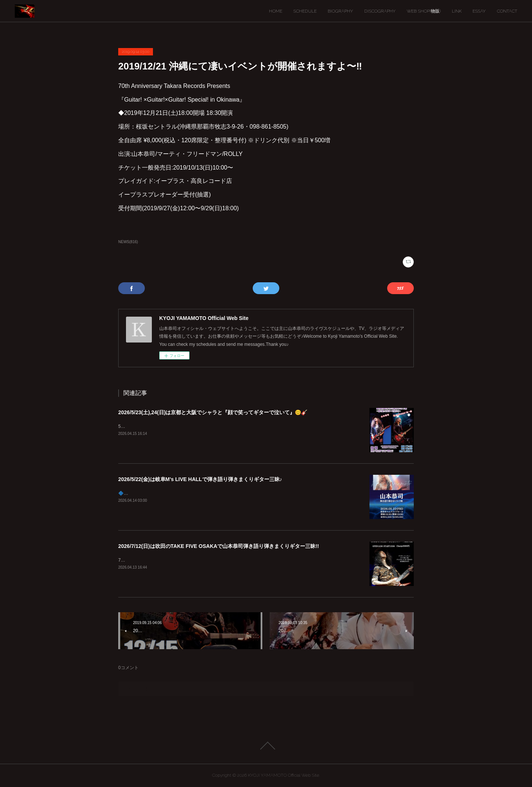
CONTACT (507, 11)
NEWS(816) (128, 242)
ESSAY (479, 11)
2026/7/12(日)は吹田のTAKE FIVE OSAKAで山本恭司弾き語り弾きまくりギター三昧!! (219, 546)
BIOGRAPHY (340, 11)
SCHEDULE (305, 11)
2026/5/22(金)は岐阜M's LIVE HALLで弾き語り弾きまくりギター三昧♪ (200, 479)
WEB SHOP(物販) (424, 11)
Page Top (266, 746)
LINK (457, 11)
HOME (276, 11)
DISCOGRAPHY (380, 11)
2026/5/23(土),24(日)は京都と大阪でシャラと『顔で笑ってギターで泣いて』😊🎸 (213, 412)
